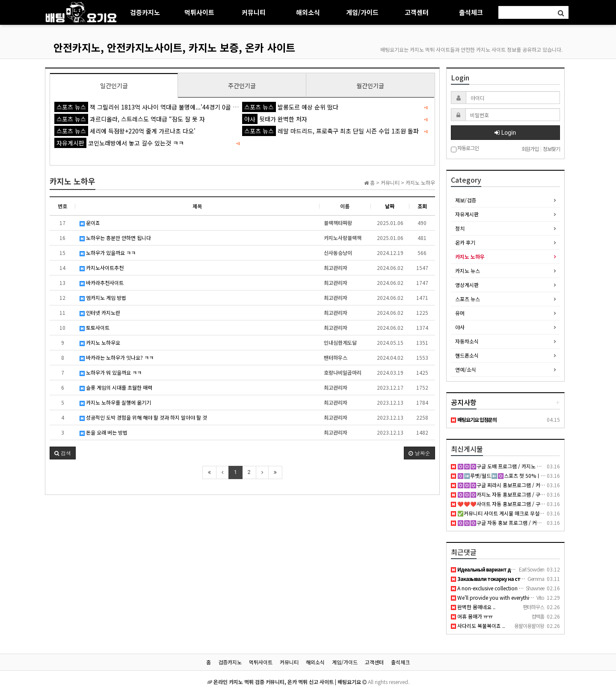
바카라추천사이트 (102, 283)
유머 (460, 313)
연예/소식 (466, 369)
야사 (460, 327)
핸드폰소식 (467, 355)
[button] (63, 453)
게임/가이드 (362, 12)
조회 (422, 206)
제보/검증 (466, 200)
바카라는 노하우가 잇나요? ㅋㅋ (117, 357)
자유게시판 (467, 214)
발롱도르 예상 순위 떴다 (290, 107)
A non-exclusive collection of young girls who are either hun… (526, 588)
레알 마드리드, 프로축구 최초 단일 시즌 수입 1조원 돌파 (330, 131)
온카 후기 (465, 242)
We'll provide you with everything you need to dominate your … (529, 597)
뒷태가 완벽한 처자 (275, 119)
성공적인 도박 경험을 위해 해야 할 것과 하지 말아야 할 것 (143, 417)
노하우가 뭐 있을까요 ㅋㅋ (111, 372)
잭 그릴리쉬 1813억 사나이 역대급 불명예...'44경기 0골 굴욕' (150, 107)
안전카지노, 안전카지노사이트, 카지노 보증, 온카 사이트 (174, 47)
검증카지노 (145, 12)
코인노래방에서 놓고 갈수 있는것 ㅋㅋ (119, 143)
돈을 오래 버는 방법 (104, 432)
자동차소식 (467, 341)
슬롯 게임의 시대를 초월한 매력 (116, 387)
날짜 (390, 206)
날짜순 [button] (419, 453)
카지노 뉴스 (468, 271)
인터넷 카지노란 (100, 312)
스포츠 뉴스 (468, 299)
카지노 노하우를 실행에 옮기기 (115, 402)
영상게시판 (467, 285)
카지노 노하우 (470, 256)
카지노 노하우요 (100, 342)
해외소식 (308, 12)
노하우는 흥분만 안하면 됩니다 (115, 238)
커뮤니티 (254, 12)
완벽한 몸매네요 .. (473, 607)
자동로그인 (465, 149)
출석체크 (471, 12)
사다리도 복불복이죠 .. (478, 626)
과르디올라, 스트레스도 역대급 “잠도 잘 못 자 (130, 119)
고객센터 (417, 12)
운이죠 (90, 223)
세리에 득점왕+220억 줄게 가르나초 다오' (125, 131)
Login (505, 133)
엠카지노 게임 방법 (103, 298)
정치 (460, 228)
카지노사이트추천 (102, 268)
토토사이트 (95, 327)
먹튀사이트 (199, 12)
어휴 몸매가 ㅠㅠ (472, 616)
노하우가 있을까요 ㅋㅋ (108, 253)
